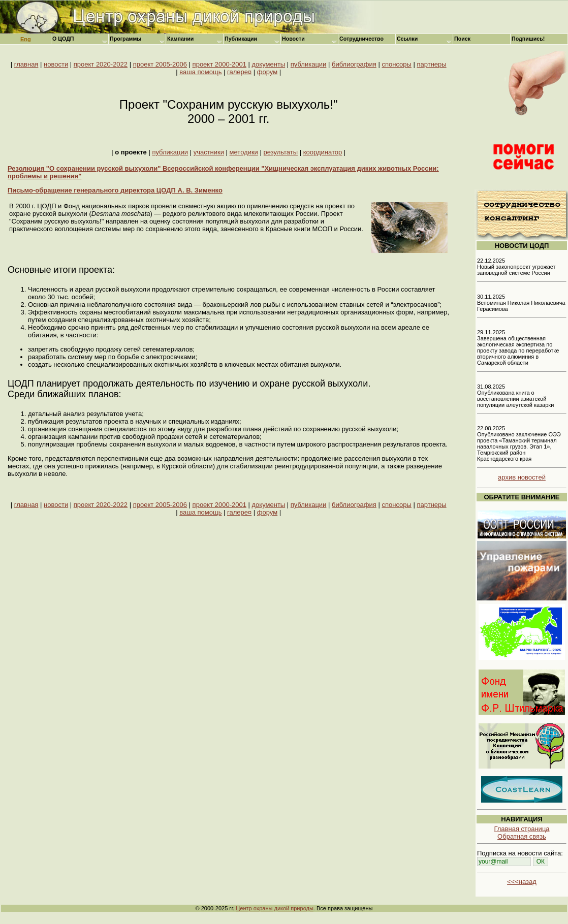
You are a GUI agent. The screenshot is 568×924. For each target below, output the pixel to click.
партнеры (431, 64)
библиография (354, 64)
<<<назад (522, 882)
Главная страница (522, 829)
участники (209, 152)
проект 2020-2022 (101, 64)
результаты (281, 152)
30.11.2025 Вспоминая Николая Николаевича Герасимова (521, 303)
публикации (309, 64)
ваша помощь (200, 72)
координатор (323, 152)
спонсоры (396, 64)
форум (267, 72)
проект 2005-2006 (160, 64)
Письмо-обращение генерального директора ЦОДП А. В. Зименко (115, 190)
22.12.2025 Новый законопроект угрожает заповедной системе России (516, 267)
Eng (26, 39)
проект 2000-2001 (219, 64)
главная (26, 64)
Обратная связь (522, 836)
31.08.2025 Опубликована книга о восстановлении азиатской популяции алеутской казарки (515, 396)
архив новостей (522, 477)
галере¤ (239, 72)
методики (244, 152)
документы (269, 64)
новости (56, 64)
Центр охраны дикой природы (275, 908)
